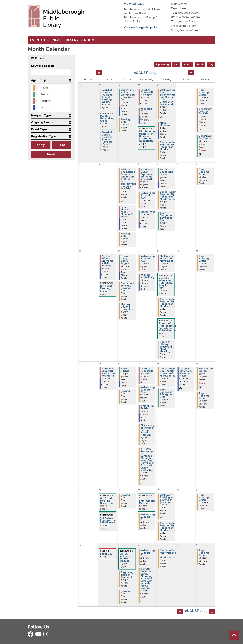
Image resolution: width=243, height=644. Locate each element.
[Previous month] (99, 73)
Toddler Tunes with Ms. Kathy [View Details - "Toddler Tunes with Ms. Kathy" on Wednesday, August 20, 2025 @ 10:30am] (147, 371)
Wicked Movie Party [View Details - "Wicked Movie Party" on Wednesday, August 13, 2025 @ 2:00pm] (147, 276)
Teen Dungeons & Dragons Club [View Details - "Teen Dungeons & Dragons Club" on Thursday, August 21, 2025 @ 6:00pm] (166, 393)
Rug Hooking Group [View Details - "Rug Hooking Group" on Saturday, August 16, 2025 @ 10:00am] (204, 259)
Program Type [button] (41, 116)
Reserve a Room (80, 40)
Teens (44, 94)
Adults (45, 88)
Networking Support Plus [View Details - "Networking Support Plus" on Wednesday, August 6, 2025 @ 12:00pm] (148, 195)
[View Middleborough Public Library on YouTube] (39, 635)
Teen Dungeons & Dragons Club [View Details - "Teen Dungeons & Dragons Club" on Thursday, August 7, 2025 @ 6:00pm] (166, 217)
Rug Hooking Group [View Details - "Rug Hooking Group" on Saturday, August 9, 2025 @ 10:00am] (204, 172)
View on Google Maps (139, 27)
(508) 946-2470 (134, 4)
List (176, 65)
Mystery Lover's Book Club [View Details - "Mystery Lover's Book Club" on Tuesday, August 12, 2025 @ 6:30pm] (127, 307)
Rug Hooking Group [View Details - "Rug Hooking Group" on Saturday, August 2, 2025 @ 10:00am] (204, 92)
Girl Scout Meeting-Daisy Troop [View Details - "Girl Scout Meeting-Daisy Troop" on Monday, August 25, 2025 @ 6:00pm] (107, 501)
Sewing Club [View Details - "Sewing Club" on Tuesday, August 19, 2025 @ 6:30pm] (125, 392)
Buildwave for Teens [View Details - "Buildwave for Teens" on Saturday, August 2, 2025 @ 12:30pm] (205, 137)
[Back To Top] (234, 635)
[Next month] (191, 73)
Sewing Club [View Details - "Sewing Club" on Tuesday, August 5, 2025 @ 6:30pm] (125, 235)
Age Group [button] (39, 80)
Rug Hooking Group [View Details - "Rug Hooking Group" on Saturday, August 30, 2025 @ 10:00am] (204, 497)
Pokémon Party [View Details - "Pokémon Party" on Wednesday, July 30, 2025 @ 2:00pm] (146, 110)
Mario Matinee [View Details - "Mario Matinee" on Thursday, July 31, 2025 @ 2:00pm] (165, 124)
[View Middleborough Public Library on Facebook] (31, 635)
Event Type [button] (39, 129)
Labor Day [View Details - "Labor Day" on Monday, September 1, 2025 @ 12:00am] (106, 554)
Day (211, 65)
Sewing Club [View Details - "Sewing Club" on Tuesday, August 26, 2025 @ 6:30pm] (125, 496)
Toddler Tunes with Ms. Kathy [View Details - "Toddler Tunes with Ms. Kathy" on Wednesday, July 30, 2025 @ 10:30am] (147, 92)
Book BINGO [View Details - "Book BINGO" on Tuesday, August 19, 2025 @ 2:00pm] (125, 370)
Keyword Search (43, 66)
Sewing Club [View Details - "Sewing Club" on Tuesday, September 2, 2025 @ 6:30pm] (125, 592)
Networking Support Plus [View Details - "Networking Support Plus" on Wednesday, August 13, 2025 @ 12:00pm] (148, 259)
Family (45, 107)
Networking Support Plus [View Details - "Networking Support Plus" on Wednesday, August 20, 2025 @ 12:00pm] (148, 390)
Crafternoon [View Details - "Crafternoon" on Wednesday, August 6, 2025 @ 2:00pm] (148, 212)
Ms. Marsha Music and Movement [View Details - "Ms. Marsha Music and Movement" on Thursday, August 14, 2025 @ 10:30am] (166, 259)
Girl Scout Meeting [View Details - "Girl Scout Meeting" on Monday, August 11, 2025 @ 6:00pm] (106, 287)
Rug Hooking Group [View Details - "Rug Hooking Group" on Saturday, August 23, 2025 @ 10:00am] (204, 396)
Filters (39, 58)
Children (46, 101)
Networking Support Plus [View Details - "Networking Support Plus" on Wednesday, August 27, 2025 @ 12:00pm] (148, 517)
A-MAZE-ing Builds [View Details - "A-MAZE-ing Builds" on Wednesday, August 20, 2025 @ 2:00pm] (147, 407)
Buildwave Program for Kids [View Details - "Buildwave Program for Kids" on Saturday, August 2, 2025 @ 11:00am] (205, 111)
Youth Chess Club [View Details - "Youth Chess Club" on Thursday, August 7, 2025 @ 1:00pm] (166, 171)
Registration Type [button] (44, 136)
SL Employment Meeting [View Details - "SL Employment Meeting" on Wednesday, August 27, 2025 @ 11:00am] (147, 501)
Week (200, 65)
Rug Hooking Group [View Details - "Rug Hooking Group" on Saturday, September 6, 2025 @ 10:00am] (204, 553)
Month (187, 65)
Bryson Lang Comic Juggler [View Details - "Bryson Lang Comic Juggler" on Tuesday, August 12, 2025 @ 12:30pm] (126, 260)
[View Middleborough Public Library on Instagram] (46, 635)
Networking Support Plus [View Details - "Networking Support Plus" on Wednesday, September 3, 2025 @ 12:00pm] (148, 553)
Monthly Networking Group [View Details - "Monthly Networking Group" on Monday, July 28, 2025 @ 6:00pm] (107, 118)
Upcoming (163, 65)
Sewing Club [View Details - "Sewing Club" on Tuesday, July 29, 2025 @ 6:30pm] (125, 121)
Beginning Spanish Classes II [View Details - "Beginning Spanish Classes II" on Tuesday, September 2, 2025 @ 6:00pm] (127, 575)
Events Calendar (46, 40)
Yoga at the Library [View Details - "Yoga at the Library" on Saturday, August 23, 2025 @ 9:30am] (206, 370)
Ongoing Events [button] (42, 122)
